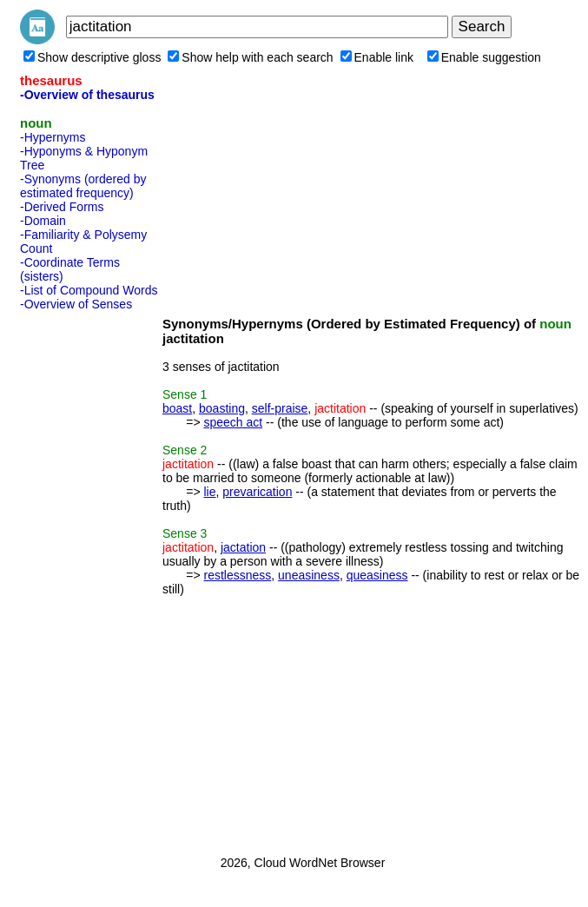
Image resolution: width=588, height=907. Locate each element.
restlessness (237, 575)
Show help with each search (250, 57)
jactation (243, 547)
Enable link (377, 57)
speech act (233, 422)
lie (209, 492)
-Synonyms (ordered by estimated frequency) (83, 186)
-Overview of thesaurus (87, 95)
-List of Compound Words (89, 290)
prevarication (257, 492)
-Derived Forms (62, 207)
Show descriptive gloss (92, 57)
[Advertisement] (89, 578)
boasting (222, 408)
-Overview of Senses (76, 304)
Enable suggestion (484, 57)
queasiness (377, 575)
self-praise (280, 408)
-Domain (43, 221)
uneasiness (309, 575)
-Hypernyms (53, 137)
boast (177, 408)
